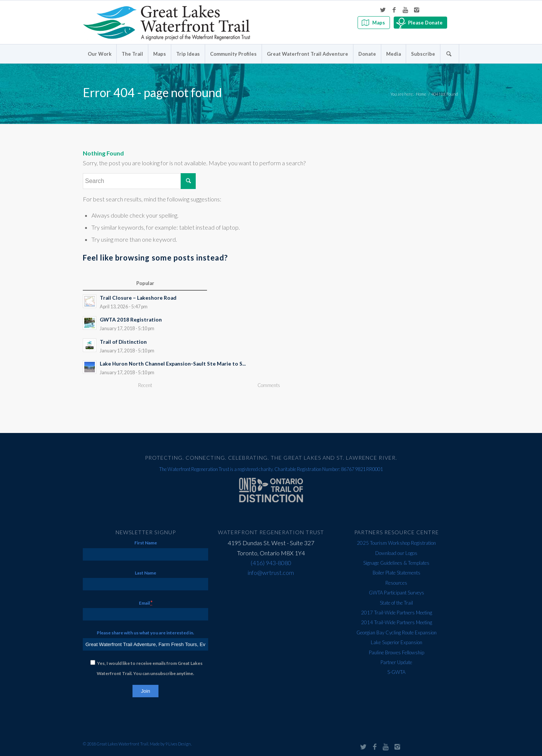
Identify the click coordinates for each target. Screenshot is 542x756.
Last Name (145, 573)
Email (146, 603)
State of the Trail (396, 603)
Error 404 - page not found (152, 92)
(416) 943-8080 (271, 563)
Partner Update (396, 662)
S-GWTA (396, 672)
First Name (146, 543)
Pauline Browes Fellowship (397, 652)
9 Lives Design (178, 744)
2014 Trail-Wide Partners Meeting (397, 622)
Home (421, 94)
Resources (396, 583)
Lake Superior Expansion (397, 642)
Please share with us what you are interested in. (145, 633)
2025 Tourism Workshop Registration (396, 543)
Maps (379, 23)
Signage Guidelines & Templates (396, 563)
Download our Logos (396, 553)
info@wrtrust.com (271, 572)
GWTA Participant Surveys (397, 593)
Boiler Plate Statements (397, 573)
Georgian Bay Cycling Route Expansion (397, 633)
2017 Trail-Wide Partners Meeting (397, 613)
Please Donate (425, 23)
